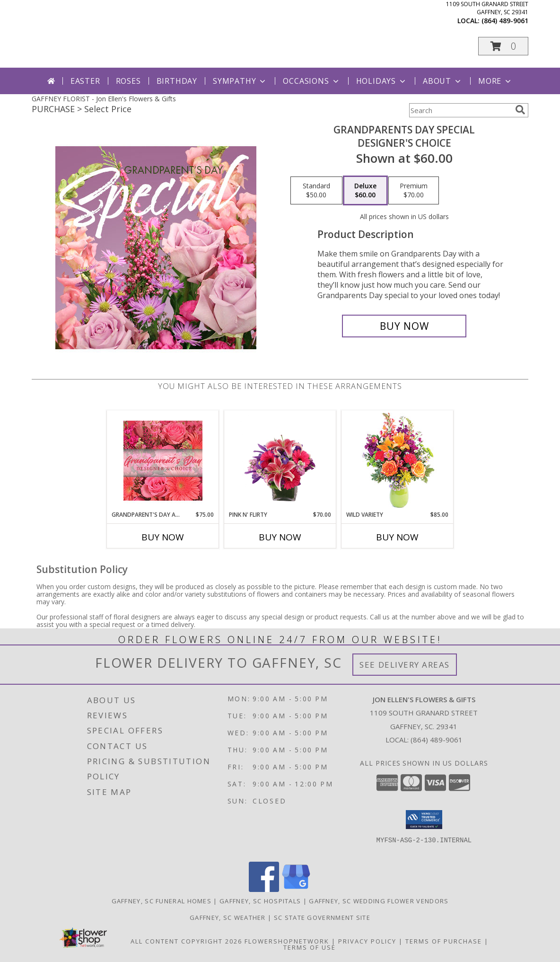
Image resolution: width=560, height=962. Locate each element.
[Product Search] (460, 110)
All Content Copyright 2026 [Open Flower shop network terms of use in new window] (186, 941)
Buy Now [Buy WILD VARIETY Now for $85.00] (397, 537)
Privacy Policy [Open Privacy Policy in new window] (367, 941)
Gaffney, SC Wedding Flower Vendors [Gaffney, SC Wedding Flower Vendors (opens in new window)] (379, 901)
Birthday (177, 81)
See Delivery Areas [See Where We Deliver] (405, 665)
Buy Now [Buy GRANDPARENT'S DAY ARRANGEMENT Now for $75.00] (163, 537)
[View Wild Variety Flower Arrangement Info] (398, 461)
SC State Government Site (322, 918)
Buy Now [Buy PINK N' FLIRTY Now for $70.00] (280, 537)
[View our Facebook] (264, 889)
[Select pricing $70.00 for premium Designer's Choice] (414, 191)
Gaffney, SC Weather (228, 918)
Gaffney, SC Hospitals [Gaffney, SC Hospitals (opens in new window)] (260, 901)
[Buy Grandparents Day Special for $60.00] (404, 326)
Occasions (311, 81)
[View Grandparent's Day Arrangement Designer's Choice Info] (163, 461)
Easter (85, 81)
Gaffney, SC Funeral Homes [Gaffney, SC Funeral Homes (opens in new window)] (162, 901)
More (495, 81)
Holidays (382, 81)
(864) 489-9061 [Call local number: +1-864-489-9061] (505, 21)
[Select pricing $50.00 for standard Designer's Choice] (316, 191)
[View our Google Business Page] (296, 889)
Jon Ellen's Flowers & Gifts (181, 37)
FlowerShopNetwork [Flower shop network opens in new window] (287, 941)
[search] (520, 110)
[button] (503, 46)
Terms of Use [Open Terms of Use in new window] (310, 947)
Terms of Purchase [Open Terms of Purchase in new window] (444, 941)
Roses (128, 81)
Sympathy (240, 81)
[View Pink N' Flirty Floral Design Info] (280, 460)
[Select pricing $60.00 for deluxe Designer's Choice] (365, 191)
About (443, 81)
